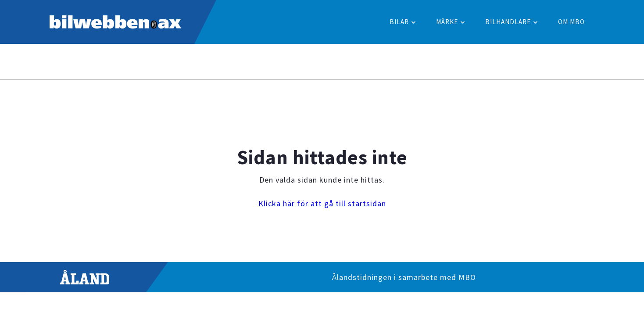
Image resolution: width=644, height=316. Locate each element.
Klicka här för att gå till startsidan (322, 203)
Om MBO (571, 22)
